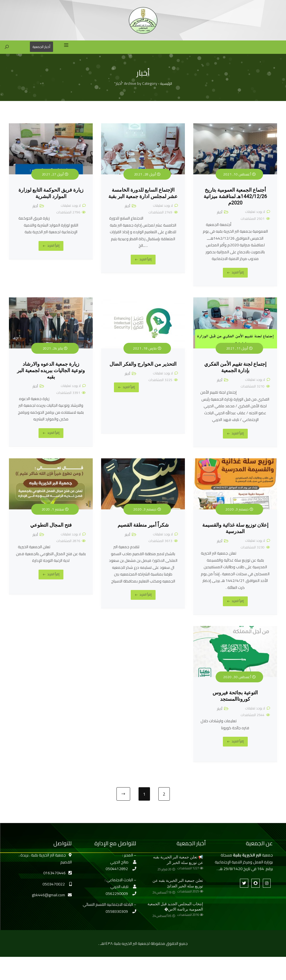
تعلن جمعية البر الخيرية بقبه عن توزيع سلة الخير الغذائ (178, 893)
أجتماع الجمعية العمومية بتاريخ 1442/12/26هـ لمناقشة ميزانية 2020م (235, 206)
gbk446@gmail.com (48, 905)
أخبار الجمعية (40, 56)
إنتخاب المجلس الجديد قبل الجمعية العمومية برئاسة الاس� (175, 916)
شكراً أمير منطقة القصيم (143, 535)
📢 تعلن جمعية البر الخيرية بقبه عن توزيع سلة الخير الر (178, 870)
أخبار (220, 222)
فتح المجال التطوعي (51, 535)
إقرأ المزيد (238, 282)
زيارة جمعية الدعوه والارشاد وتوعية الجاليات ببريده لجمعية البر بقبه (51, 380)
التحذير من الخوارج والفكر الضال (143, 374)
